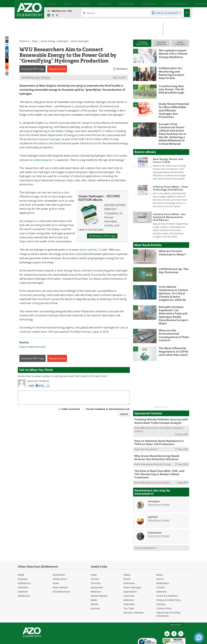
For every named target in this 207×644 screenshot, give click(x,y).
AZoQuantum (60, 563)
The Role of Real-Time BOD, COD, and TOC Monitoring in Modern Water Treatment (160, 460)
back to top (176, 609)
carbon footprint (42, 160)
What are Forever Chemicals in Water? (171, 247)
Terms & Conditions (167, 580)
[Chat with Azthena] (199, 638)
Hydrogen (63, 41)
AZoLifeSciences (61, 576)
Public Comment (71, 409)
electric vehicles (88, 250)
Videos (127, 559)
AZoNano (23, 563)
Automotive (155, 517)
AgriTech (153, 501)
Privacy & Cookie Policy (169, 584)
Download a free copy (102, 236)
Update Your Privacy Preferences (42, 640)
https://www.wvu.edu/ (33, 347)
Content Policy (164, 593)
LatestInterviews (180, 43)
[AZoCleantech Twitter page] (57, 15)
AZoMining (24, 580)
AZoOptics (23, 572)
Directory (96, 567)
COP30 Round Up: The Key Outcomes (172, 265)
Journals (95, 593)
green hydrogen (51, 139)
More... (186, 4)
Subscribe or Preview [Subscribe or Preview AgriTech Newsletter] (159, 504)
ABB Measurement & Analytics (155, 467)
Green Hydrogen (80, 41)
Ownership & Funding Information (168, 598)
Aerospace (154, 485)
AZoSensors (59, 559)
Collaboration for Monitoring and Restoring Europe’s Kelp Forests (173, 72)
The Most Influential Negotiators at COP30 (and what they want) (172, 341)
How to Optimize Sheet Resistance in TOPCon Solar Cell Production (157, 432)
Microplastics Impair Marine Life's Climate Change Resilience (172, 53)
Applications (130, 576)
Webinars (96, 576)
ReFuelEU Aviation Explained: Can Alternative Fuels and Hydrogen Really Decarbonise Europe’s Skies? (172, 307)
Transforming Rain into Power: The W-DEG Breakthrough (173, 89)
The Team (129, 593)
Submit (124, 414)
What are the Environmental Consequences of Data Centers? (172, 325)
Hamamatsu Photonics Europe (156, 452)
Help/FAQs (129, 588)
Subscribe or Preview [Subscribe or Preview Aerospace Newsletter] (159, 489)
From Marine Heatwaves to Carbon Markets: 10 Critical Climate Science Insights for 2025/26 (174, 286)
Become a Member (134, 597)
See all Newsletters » (146, 532)
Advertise (161, 576)
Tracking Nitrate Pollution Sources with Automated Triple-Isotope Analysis (158, 411)
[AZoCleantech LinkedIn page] (49, 15)
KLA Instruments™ (149, 438)
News (35, 41)
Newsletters (163, 567)
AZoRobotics (24, 567)
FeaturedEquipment (161, 43)
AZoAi (56, 567)
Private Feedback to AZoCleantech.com (108, 409)
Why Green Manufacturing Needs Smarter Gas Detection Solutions (160, 446)
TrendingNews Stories (142, 43)
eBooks (95, 588)
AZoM (21, 559)
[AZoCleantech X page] (181, 618)
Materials (129, 584)
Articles (95, 563)
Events (127, 563)
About (160, 559)
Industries (129, 580)
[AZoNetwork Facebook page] (53, 15)
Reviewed (122, 69)
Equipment (97, 572)
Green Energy (48, 41)
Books (94, 584)
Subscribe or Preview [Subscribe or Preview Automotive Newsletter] (159, 520)
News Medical (60, 572)
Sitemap (161, 588)
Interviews (129, 567)
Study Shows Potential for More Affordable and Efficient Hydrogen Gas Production (173, 108)
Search (160, 563)
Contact (161, 572)
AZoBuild (23, 576)
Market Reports (99, 580)
